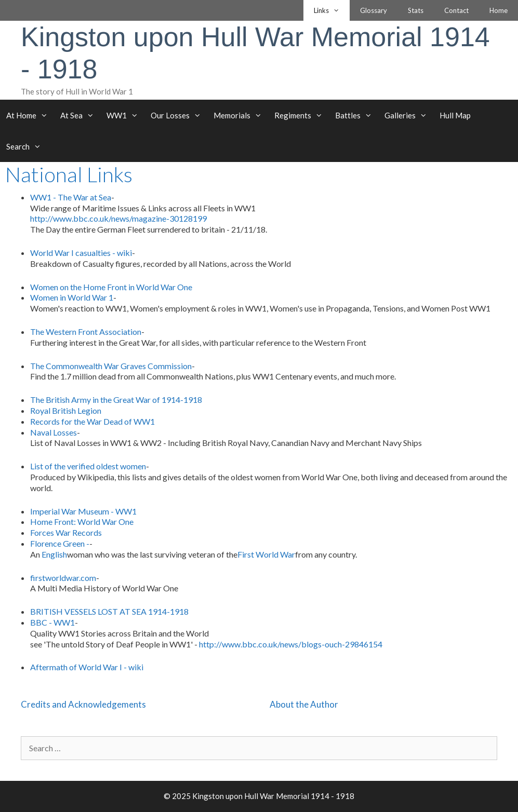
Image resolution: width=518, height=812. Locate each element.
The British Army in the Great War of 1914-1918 (116, 400)
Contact (456, 10)
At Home (30, 115)
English (54, 554)
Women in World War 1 (72, 297)
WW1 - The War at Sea (71, 197)
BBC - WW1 (52, 622)
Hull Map (455, 115)
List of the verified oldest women (88, 466)
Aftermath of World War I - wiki (87, 667)
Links (332, 10)
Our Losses (179, 115)
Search (27, 146)
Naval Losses (54, 432)
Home (499, 10)
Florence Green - (60, 543)
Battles (357, 115)
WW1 (125, 115)
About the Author (304, 704)
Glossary (374, 10)
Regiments (302, 115)
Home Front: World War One (82, 522)
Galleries (409, 115)
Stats (416, 10)
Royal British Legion (66, 410)
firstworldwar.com (63, 578)
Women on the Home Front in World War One (111, 287)
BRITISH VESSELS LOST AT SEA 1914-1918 (109, 611)
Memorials (241, 115)
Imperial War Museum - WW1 (83, 511)
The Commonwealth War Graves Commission (111, 366)
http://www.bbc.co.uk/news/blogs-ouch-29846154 (291, 644)
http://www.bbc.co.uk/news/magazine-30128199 (118, 218)
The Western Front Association (86, 331)
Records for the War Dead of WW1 (92, 421)
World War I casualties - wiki (81, 253)
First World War (266, 554)
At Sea (80, 115)
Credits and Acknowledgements (83, 704)
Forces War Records (66, 532)
